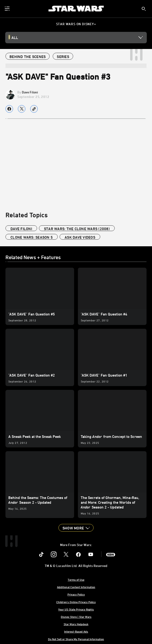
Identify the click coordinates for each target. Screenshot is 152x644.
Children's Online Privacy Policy (76, 602)
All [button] (15, 38)
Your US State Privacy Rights (76, 609)
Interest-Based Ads (76, 631)
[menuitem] (8, 9)
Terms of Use (76, 580)
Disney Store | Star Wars (76, 617)
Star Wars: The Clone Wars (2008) (77, 229)
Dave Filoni (30, 92)
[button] (76, 528)
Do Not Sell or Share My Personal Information (76, 639)
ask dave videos (80, 237)
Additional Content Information (76, 587)
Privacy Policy (76, 594)
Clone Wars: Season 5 (32, 237)
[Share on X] (22, 109)
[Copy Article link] (34, 109)
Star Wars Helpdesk (76, 624)
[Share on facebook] (9, 109)
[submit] (144, 9)
